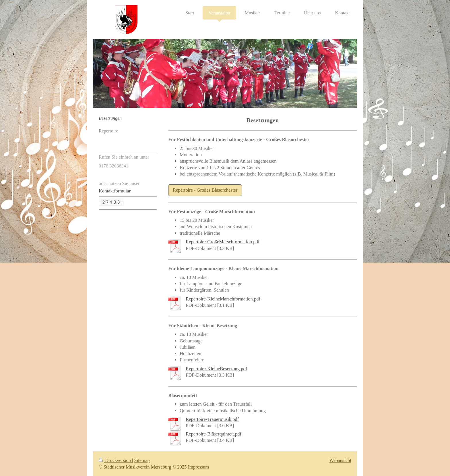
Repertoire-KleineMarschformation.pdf (223, 299)
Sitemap (142, 460)
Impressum (198, 467)
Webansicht (340, 460)
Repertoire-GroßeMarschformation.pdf (223, 242)
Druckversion (115, 460)
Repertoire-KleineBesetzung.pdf (216, 369)
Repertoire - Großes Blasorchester (205, 190)
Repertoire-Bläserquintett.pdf (214, 434)
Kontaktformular (115, 191)
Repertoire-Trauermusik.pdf (212, 419)
